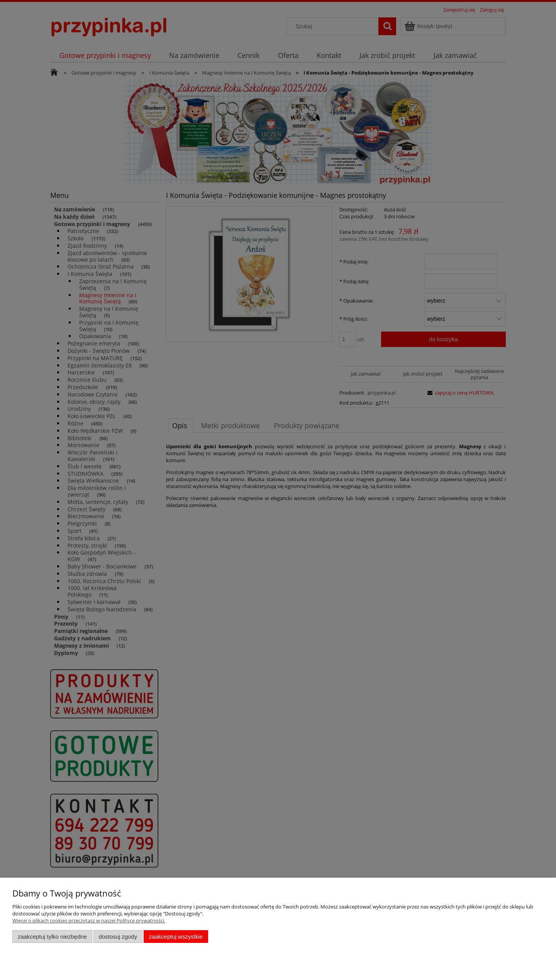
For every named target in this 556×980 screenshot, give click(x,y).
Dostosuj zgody (118, 937)
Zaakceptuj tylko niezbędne (52, 937)
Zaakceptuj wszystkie (176, 937)
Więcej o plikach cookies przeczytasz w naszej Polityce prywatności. (89, 920)
